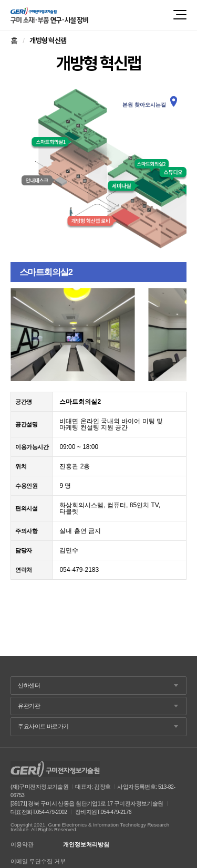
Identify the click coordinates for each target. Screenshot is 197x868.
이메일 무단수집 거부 (38, 861)
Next (173, 335)
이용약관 (22, 845)
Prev (24, 335)
